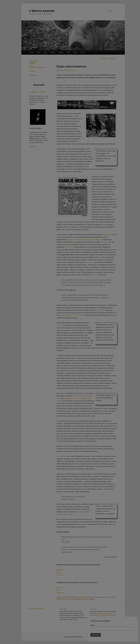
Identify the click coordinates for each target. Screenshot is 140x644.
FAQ (85, 348)
